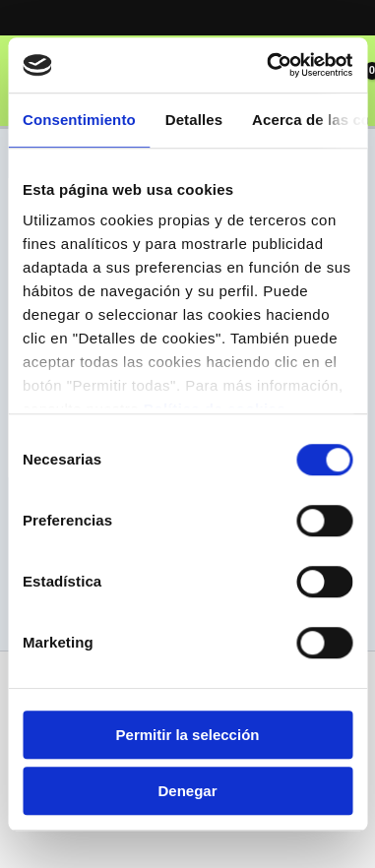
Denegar (187, 791)
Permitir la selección (188, 735)
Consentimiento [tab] (79, 120)
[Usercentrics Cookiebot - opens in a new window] (268, 65)
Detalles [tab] (194, 120)
